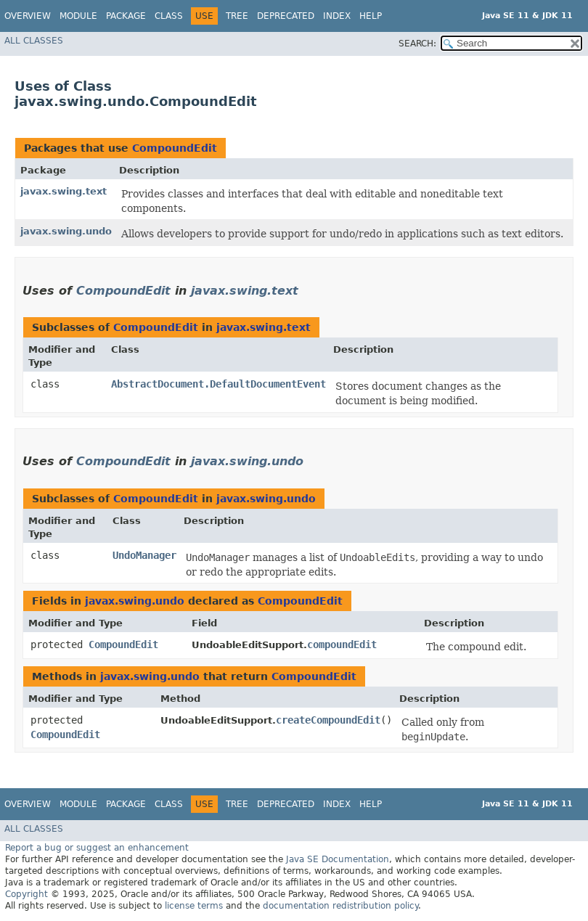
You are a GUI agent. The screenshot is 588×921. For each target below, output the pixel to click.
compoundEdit (342, 644)
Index (337, 16)
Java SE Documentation (338, 859)
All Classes (34, 41)
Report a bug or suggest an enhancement (97, 848)
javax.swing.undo (66, 231)
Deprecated (286, 16)
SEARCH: (417, 44)
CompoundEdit (175, 148)
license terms (194, 906)
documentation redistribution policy (340, 906)
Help (371, 16)
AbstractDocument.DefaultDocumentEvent (219, 384)
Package (126, 16)
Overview (28, 16)
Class (169, 16)
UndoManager (144, 555)
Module (78, 16)
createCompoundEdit (328, 720)
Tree (237, 16)
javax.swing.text (64, 191)
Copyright (26, 894)
